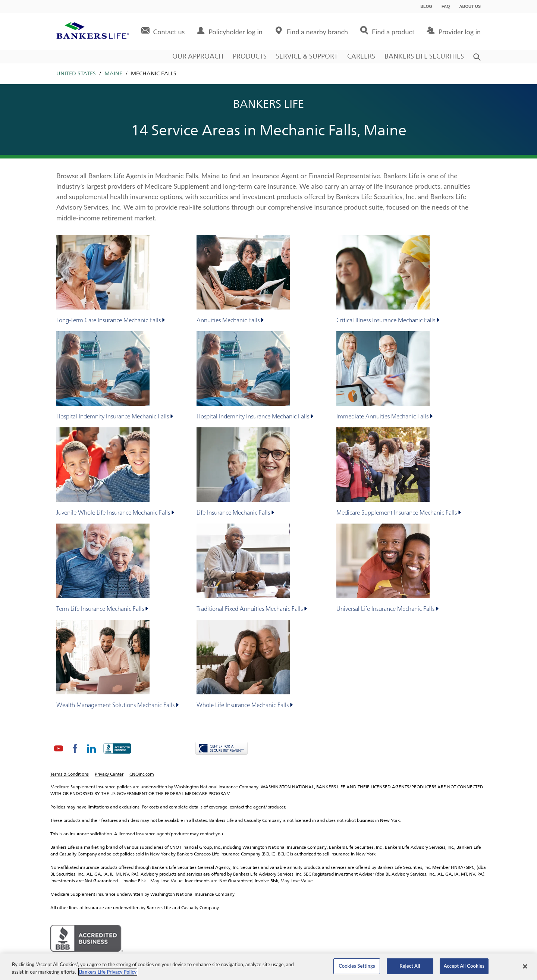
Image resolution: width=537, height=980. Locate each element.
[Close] (525, 966)
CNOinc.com (142, 775)
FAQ (446, 6)
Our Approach (198, 57)
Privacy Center (109, 775)
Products (250, 57)
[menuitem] (163, 32)
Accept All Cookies (464, 966)
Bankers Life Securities (424, 57)
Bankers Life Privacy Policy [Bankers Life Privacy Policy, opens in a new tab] (108, 972)
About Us (470, 6)
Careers (361, 57)
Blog (426, 6)
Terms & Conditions (70, 775)
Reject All (410, 966)
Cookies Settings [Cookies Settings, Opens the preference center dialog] (357, 966)
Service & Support (307, 57)
